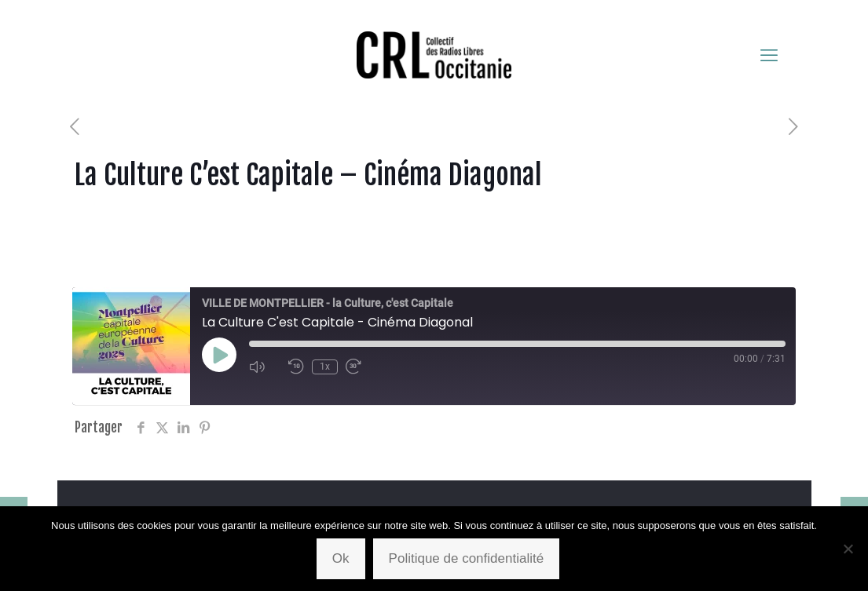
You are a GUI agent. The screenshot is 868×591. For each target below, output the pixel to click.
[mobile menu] (769, 55)
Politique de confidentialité (467, 558)
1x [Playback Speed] (325, 367)
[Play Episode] (219, 355)
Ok (341, 558)
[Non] (848, 549)
